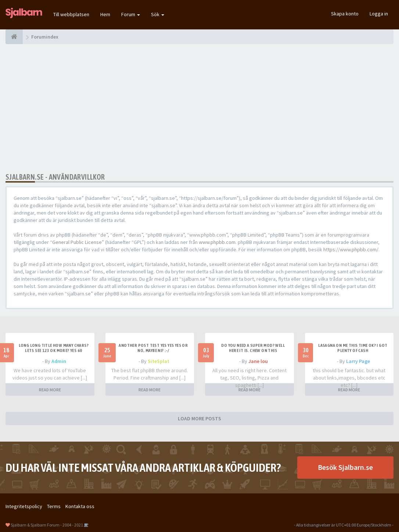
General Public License (77, 242)
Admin (59, 361)
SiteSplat (159, 361)
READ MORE (50, 390)
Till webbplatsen (71, 14)
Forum (131, 14)
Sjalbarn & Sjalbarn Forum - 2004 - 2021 (47, 525)
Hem (105, 14)
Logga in (379, 14)
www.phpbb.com (217, 242)
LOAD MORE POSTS (199, 418)
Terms (54, 506)
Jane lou (258, 361)
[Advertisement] (199, 108)
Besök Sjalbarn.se (345, 467)
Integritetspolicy (24, 506)
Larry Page (358, 361)
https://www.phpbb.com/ (351, 249)
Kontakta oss (80, 506)
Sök (158, 14)
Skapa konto (345, 14)
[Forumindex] (14, 37)
